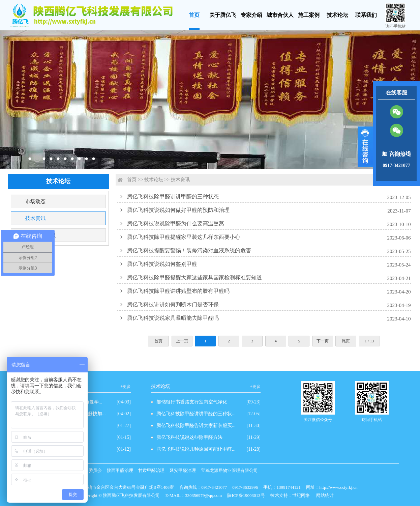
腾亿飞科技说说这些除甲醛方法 (189, 437)
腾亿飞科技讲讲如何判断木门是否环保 (173, 304)
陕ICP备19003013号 (246, 495)
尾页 (346, 341)
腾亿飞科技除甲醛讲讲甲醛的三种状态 (173, 196)
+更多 (126, 387)
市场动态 (35, 201)
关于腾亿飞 (223, 15)
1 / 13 (369, 341)
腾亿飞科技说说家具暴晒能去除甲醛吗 (173, 318)
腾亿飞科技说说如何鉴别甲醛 (162, 264)
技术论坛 (337, 15)
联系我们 (366, 15)
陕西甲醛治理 (120, 470)
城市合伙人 (280, 15)
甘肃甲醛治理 (151, 470)
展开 (365, 147)
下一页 (323, 341)
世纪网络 (301, 495)
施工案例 (309, 15)
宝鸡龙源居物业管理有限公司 (229, 470)
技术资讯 (35, 218)
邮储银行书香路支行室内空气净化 (192, 402)
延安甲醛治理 (183, 470)
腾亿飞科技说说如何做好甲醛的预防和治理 (178, 210)
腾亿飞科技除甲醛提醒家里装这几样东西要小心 (184, 237)
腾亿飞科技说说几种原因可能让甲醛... (196, 449)
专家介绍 (251, 15)
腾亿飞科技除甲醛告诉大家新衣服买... (196, 426)
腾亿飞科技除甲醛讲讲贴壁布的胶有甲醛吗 (178, 291)
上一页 (182, 341)
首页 (194, 15)
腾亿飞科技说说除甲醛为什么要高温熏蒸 (176, 223)
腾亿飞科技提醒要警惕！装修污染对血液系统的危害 (189, 250)
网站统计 (325, 495)
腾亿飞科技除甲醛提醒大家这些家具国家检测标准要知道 (194, 277)
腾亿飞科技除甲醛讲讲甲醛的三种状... (196, 414)
